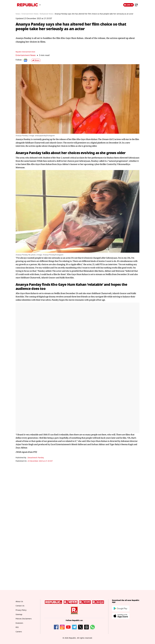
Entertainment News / (31, 14)
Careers (19, 632)
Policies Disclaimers (24, 619)
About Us (19, 602)
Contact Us (20, 606)
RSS (17, 627)
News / (18, 14)
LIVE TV (129, 5)
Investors (19, 623)
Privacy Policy (21, 610)
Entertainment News (26, 55)
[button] (36, 60)
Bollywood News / (47, 14)
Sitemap (19, 615)
